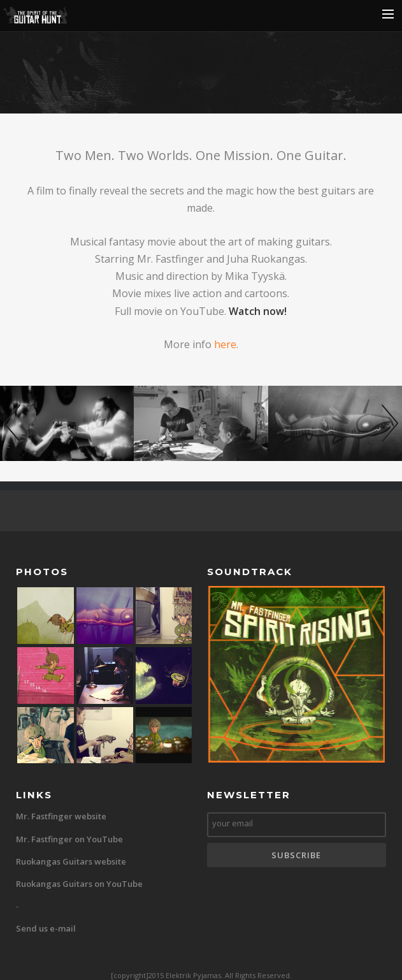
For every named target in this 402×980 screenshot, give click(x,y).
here (225, 344)
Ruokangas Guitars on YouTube (79, 884)
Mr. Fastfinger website (61, 816)
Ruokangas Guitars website (71, 861)
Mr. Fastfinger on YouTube (69, 839)
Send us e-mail (46, 928)
